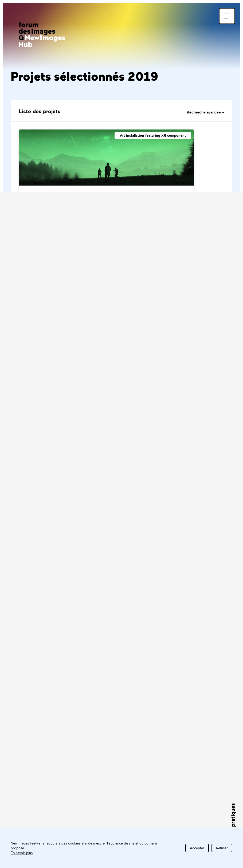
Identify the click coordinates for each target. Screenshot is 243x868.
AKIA (30, 195)
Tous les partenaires (198, 716)
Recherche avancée (205, 112)
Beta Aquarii (127, 406)
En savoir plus (22, 853)
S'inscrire (60, 656)
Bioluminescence (45, 512)
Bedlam (33, 406)
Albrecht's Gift (102, 301)
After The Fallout (45, 301)
